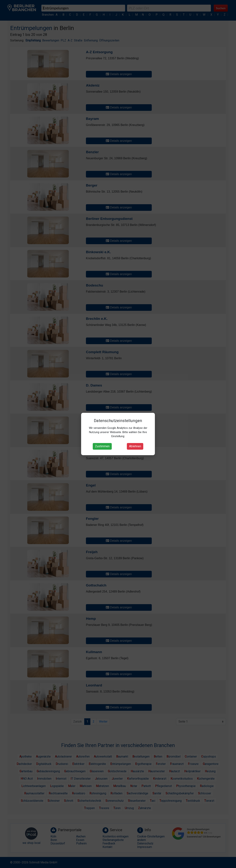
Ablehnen (135, 446)
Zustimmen (102, 446)
